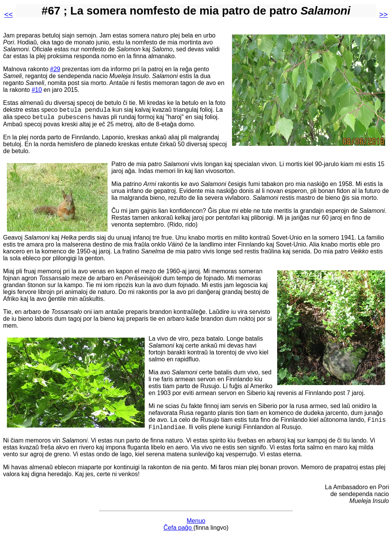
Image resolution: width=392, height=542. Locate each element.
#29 (55, 69)
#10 (37, 90)
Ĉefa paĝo (178, 532)
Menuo (196, 525)
